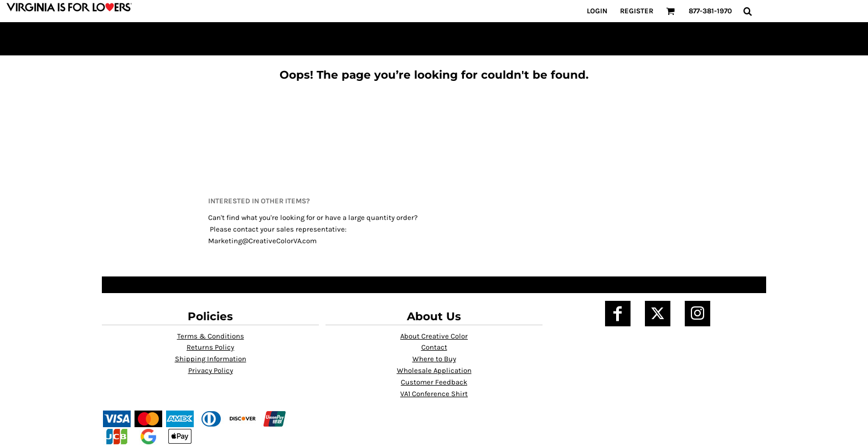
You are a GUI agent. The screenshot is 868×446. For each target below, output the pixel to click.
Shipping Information (211, 359)
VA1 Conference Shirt (434, 394)
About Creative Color (434, 336)
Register (637, 11)
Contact (434, 347)
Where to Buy (434, 359)
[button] (670, 11)
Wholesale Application (434, 370)
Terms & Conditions (211, 336)
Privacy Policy (211, 370)
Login (597, 11)
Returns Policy (210, 347)
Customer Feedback (434, 382)
